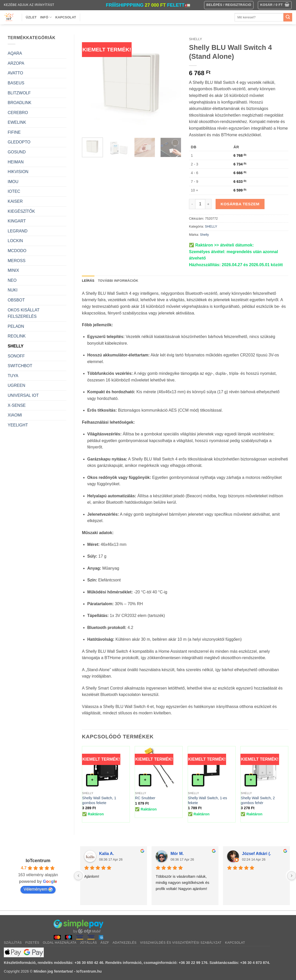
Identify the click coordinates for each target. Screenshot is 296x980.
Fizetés (32, 943)
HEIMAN (16, 162)
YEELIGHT (18, 425)
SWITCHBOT (20, 366)
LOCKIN (15, 241)
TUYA (13, 376)
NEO (12, 280)
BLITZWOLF (19, 93)
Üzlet (31, 17)
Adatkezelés (125, 943)
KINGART (17, 221)
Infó (46, 17)
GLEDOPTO (19, 142)
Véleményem (38, 889)
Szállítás (13, 943)
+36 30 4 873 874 (255, 963)
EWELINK (17, 122)
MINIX (13, 270)
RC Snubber (145, 798)
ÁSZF (105, 943)
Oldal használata (60, 943)
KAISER (15, 201)
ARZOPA (16, 63)
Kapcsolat (66, 17)
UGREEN (16, 385)
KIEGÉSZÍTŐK (21, 211)
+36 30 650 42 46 (89, 963)
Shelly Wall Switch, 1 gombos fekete (99, 800)
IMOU (13, 182)
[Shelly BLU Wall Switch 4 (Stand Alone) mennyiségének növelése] (208, 204)
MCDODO (17, 251)
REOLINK (17, 336)
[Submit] (288, 17)
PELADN (16, 326)
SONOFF (16, 356)
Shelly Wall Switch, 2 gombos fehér (258, 800)
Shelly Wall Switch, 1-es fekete (208, 800)
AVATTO (15, 73)
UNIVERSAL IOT (23, 395)
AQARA (15, 53)
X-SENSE (17, 405)
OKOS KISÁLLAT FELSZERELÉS (24, 313)
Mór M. (177, 854)
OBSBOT (16, 300)
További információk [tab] (118, 281)
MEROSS (17, 261)
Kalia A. (107, 854)
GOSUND (17, 152)
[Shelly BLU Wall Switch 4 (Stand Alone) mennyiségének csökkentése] (192, 204)
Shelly (204, 235)
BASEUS (16, 83)
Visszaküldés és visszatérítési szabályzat (181, 943)
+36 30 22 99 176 (193, 963)
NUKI (13, 290)
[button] (275, 5)
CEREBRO (18, 113)
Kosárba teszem (240, 204)
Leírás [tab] (88, 281)
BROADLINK (19, 103)
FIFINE (14, 132)
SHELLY (16, 346)
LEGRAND (18, 231)
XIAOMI (15, 415)
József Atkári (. (256, 854)
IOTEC (14, 191)
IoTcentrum (38, 861)
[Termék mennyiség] (200, 204)
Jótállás (88, 943)
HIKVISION (18, 172)
